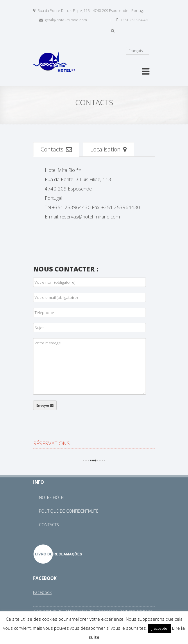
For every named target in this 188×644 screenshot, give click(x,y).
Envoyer (45, 405)
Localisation (109, 149)
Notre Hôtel (52, 497)
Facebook (42, 592)
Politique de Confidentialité (69, 511)
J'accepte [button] (160, 628)
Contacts (56, 149)
